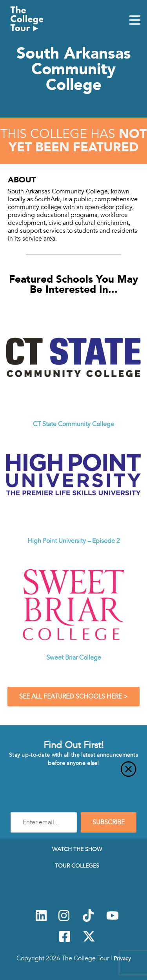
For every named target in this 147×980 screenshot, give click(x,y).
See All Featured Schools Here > (73, 697)
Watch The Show (77, 849)
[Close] (73, 774)
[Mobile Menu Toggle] (135, 21)
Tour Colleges (77, 866)
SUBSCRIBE (109, 822)
